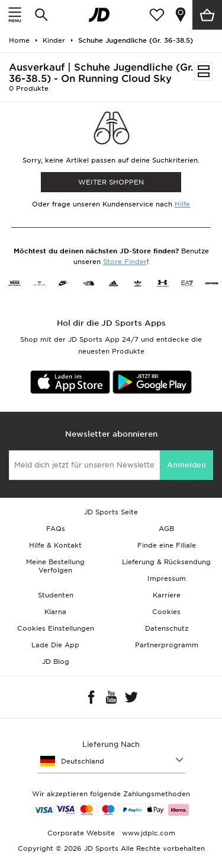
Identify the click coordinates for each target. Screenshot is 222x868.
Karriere (167, 595)
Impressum (167, 578)
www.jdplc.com (147, 833)
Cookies (166, 612)
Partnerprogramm (167, 645)
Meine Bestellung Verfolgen (55, 566)
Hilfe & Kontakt (55, 545)
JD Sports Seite (111, 512)
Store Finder (125, 262)
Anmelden (186, 465)
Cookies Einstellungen (56, 628)
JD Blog (56, 662)
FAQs (56, 529)
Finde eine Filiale (167, 545)
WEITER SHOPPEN (111, 182)
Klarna (55, 612)
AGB (166, 529)
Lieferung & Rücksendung (166, 562)
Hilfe (182, 204)
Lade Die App (55, 645)
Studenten (56, 595)
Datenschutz (167, 628)
